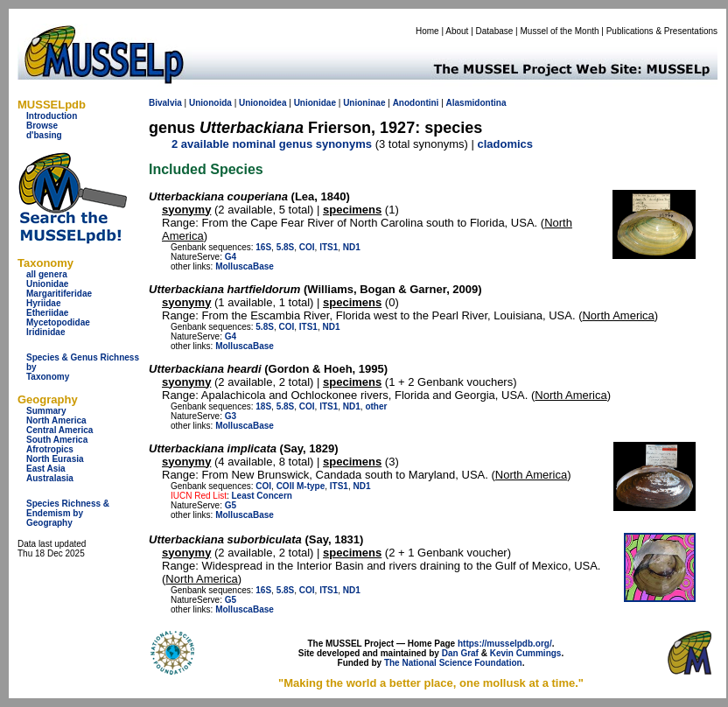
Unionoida (210, 103)
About (457, 31)
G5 (231, 505)
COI (307, 247)
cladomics (505, 144)
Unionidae (47, 284)
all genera (47, 274)
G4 (231, 257)
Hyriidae (43, 303)
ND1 (352, 247)
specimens (352, 210)
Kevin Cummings (526, 653)
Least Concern (261, 496)
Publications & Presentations (662, 31)
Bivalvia (165, 103)
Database (495, 31)
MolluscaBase (245, 266)
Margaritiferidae (59, 294)
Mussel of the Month (560, 31)
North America (56, 420)
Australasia (50, 478)
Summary (46, 411)
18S (263, 406)
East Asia (46, 469)
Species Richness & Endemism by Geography (68, 513)
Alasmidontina (476, 103)
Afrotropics (50, 449)
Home (427, 31)
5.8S (286, 247)
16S (263, 247)
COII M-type (301, 486)
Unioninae (364, 103)
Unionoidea (262, 103)
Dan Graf (460, 653)
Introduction (52, 116)
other (376, 406)
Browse (42, 126)
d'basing (44, 135)
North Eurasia (55, 459)
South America (57, 440)
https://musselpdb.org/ (505, 644)
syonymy (186, 210)
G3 (231, 416)
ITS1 (329, 247)
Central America (59, 430)
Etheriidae (47, 313)
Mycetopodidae (58, 322)
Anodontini (416, 103)
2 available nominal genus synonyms (272, 144)
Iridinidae (45, 332)
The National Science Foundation (453, 663)
